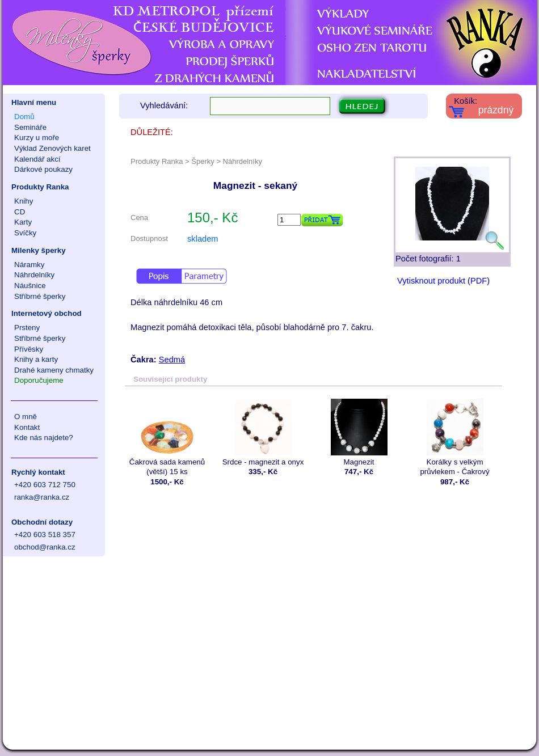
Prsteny (27, 328)
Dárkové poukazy (43, 169)
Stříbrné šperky (40, 296)
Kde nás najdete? (44, 438)
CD (20, 212)
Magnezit (359, 432)
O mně (26, 417)
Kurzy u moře (37, 138)
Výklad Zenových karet (52, 148)
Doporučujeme (39, 380)
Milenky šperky (39, 250)
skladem (203, 239)
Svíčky (25, 233)
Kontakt (27, 427)
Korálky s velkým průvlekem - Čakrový (455, 437)
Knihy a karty (36, 359)
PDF (479, 281)
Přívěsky (29, 349)
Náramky (29, 265)
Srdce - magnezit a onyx (263, 432)
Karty (23, 222)
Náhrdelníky (34, 275)
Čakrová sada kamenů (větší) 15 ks (167, 437)
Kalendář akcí (37, 159)
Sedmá (172, 360)
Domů (24, 117)
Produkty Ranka (40, 187)
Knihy (24, 201)
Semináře (30, 127)
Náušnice (30, 286)
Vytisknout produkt (431, 281)
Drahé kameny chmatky (54, 370)
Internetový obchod (47, 313)
